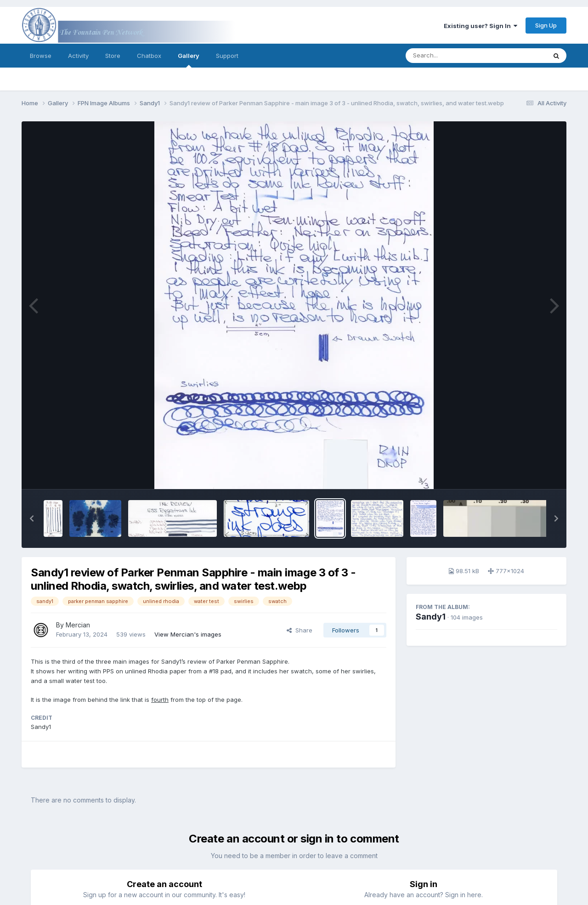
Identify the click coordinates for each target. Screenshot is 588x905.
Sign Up (546, 25)
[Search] (451, 56)
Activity (78, 56)
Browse (41, 56)
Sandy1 (431, 617)
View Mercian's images (188, 634)
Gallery (189, 60)
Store (113, 56)
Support (227, 56)
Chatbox (149, 56)
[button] (32, 518)
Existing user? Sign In (481, 26)
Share (300, 630)
